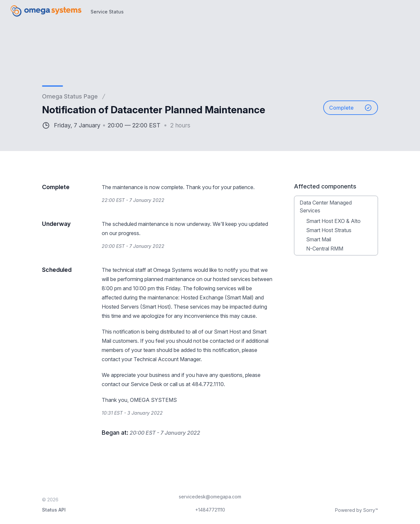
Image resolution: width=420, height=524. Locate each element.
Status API (54, 510)
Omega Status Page (70, 96)
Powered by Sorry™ (357, 510)
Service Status (107, 12)
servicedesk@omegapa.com (210, 497)
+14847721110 (210, 510)
